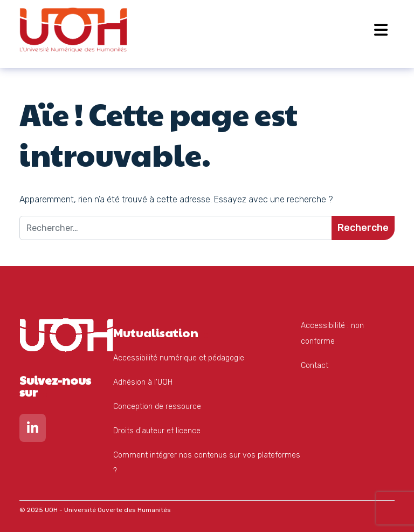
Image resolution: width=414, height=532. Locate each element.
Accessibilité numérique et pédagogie (179, 358)
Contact (315, 366)
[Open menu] (381, 30)
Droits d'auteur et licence (157, 431)
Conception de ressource (157, 407)
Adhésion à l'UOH (143, 382)
